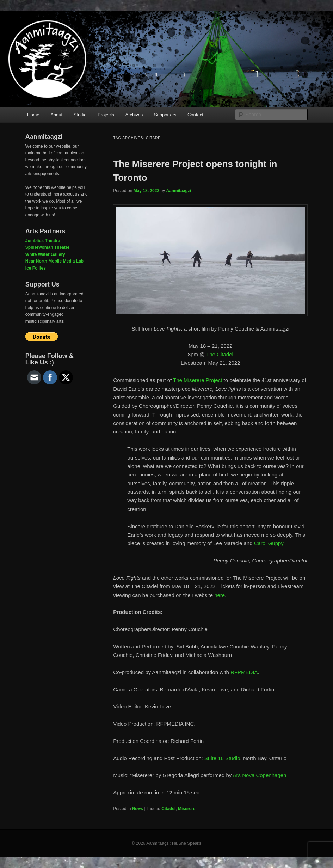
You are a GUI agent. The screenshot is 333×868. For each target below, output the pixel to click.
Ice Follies (36, 268)
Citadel (168, 809)
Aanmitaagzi (178, 191)
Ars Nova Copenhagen (260, 775)
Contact (195, 115)
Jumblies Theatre (43, 241)
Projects (106, 115)
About (56, 115)
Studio (80, 115)
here (220, 595)
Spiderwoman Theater (47, 247)
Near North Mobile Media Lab (54, 261)
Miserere (187, 809)
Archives (134, 115)
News (138, 809)
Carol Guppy (269, 543)
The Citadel (220, 354)
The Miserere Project (198, 380)
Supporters (165, 115)
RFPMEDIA (244, 672)
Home (33, 115)
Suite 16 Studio (222, 758)
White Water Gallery (45, 254)
